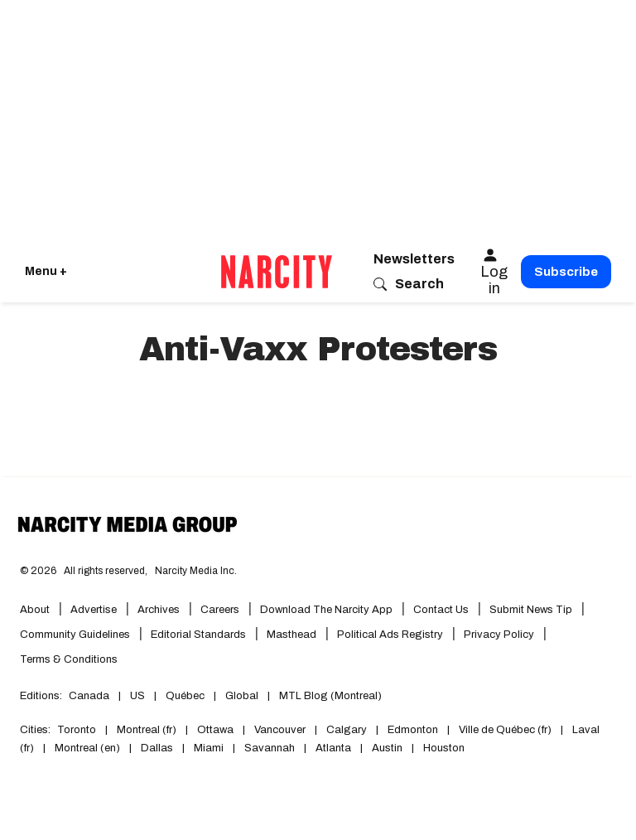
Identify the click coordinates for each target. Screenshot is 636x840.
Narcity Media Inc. (196, 571)
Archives (159, 610)
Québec (185, 696)
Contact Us (441, 610)
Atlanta (333, 748)
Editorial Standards (198, 635)
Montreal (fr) (147, 730)
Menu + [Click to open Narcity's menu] (46, 271)
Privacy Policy (499, 635)
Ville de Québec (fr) (505, 730)
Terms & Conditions (69, 659)
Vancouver (280, 730)
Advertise (94, 610)
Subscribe (566, 272)
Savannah (270, 748)
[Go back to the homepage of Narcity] (277, 272)
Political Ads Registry (390, 635)
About (35, 610)
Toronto (77, 730)
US (137, 696)
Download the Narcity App (326, 610)
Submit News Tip (531, 610)
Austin (387, 748)
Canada (89, 696)
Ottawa (215, 730)
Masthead (291, 635)
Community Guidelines (75, 635)
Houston (444, 748)
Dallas (157, 748)
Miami (209, 748)
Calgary (347, 730)
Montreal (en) (87, 748)
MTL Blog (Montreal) (330, 696)
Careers (220, 610)
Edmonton (413, 730)
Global (242, 696)
